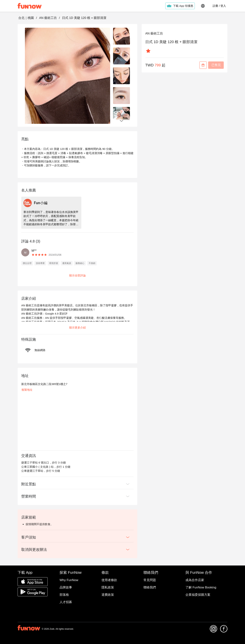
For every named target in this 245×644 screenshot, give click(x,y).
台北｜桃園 (26, 18)
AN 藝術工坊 (48, 18)
